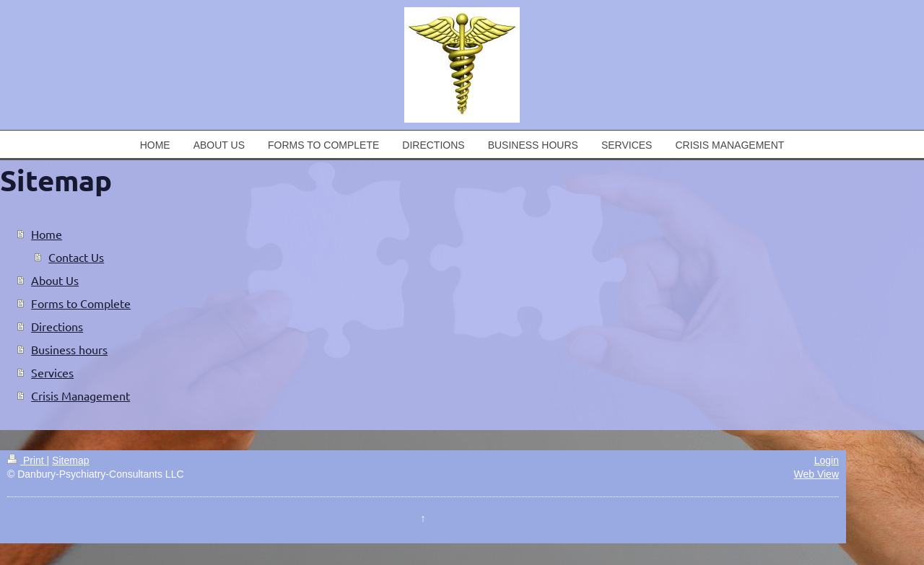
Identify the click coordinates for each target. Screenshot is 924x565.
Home (47, 234)
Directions (57, 326)
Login (827, 460)
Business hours (69, 349)
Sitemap (70, 460)
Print (27, 460)
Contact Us (76, 257)
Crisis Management (80, 395)
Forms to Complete (81, 303)
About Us (55, 280)
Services (52, 372)
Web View (816, 474)
